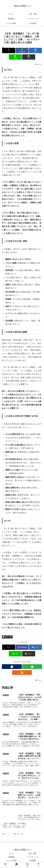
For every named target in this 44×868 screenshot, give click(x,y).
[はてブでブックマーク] (35, 50)
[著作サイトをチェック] (12, 667)
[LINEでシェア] (15, 57)
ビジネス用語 (11, 860)
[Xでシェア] (9, 50)
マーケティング (33, 857)
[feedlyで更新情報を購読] (32, 667)
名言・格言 (7, 637)
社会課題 (33, 860)
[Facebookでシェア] (22, 50)
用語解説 (11, 857)
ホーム (11, 853)
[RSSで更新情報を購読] (22, 673)
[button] (29, 57)
